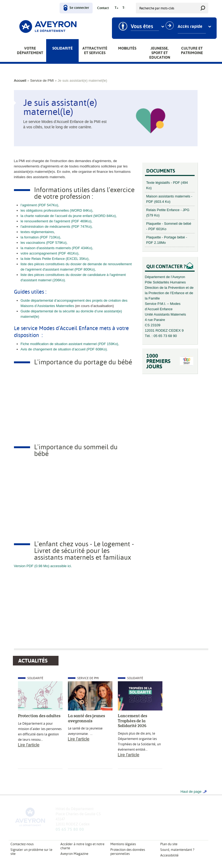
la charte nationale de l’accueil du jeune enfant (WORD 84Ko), (69, 216)
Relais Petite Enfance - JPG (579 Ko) (168, 213)
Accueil (20, 81)
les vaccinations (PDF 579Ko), (44, 243)
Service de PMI (42, 81)
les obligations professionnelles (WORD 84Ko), (57, 210)
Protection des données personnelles (128, 852)
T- (124, 8)
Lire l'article (29, 745)
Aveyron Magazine (74, 854)
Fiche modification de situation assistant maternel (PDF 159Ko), (70, 344)
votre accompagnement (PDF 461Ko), (50, 253)
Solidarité (63, 48)
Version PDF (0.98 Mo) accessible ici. (43, 566)
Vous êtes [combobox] (142, 27)
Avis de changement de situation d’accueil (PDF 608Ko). (64, 349)
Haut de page (191, 792)
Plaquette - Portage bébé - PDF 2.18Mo (167, 240)
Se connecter (79, 8)
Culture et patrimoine (192, 50)
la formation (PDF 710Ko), (41, 237)
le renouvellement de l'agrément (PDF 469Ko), (57, 221)
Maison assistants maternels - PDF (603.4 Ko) (169, 199)
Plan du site (169, 844)
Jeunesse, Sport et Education (160, 53)
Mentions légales (123, 844)
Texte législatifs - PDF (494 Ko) (167, 185)
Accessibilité (169, 855)
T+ (117, 8)
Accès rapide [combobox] (190, 27)
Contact (103, 8)
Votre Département (30, 50)
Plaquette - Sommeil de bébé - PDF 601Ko (169, 226)
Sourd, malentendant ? (177, 850)
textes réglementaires (37, 232)
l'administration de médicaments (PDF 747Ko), (57, 227)
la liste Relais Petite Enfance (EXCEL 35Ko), (55, 259)
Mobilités (127, 48)
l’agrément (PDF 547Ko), (40, 205)
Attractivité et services (95, 50)
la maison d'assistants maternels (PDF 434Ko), (57, 248)
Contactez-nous (22, 844)
